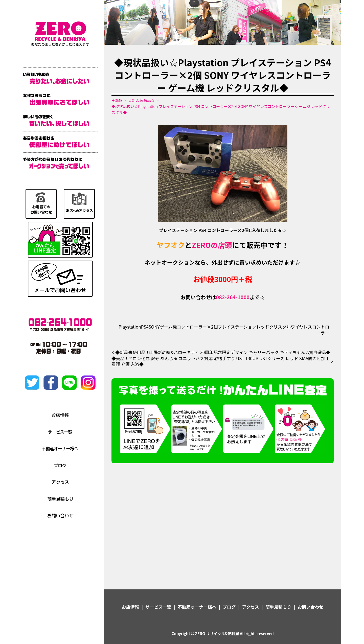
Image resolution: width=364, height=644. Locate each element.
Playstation (130, 327)
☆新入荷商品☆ (141, 100)
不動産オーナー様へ (197, 607)
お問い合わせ (310, 607)
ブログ (229, 607)
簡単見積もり (278, 607)
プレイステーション (237, 327)
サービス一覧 (158, 607)
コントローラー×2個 (197, 327)
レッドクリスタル (274, 327)
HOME (117, 100)
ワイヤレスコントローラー (310, 330)
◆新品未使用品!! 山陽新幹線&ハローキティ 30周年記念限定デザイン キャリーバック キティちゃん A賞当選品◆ (223, 352)
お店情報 (130, 607)
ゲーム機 (168, 327)
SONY (154, 327)
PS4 (145, 327)
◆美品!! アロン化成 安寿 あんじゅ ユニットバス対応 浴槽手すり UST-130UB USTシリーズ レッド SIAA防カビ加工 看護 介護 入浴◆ (221, 361)
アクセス (250, 607)
